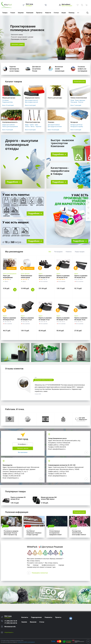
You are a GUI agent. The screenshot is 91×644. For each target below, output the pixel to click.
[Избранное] (78, 5)
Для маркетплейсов (54, 125)
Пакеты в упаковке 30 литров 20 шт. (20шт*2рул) (81, 277)
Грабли (32, 125)
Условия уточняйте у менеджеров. (26, 642)
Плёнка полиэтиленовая (79, 98)
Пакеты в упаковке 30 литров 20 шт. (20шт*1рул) (10, 320)
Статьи (56, 13)
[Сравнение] (82, 5)
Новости (48, 13)
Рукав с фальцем (80, 100)
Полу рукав (74, 102)
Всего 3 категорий (76, 130)
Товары (5, 13)
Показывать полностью (40, 573)
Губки (36, 125)
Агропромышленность (10, 122)
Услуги (13, 13)
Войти (63, 6)
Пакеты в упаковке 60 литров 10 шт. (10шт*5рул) (27, 320)
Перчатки (38, 127)
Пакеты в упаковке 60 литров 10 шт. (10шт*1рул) (81, 320)
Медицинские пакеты (32, 98)
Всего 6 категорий (30, 105)
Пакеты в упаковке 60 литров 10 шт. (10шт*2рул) (63, 320)
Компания (30, 13)
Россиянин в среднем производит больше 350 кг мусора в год (11, 533)
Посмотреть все (79, 82)
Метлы (33, 127)
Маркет (41, 274)
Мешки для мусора (9, 98)
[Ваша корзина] (86, 5)
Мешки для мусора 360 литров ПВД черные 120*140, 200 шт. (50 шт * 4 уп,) (49, 500)
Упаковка (51, 122)
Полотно (81, 102)
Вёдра (27, 125)
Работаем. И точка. (15, 409)
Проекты (39, 13)
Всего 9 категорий (30, 130)
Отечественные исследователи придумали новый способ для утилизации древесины (55, 535)
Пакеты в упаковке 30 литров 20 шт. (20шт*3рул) (63, 277)
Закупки (21, 13)
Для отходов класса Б (32, 102)
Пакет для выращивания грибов (8, 277)
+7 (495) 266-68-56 (11, 623)
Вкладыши (74, 122)
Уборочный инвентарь (33, 122)
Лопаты (27, 127)
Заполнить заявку (17, 44)
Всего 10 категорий (8, 105)
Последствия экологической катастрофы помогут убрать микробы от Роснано (79, 535)
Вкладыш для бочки (76, 125)
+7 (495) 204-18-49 (11, 621)
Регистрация (69, 6)
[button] (46, 5)
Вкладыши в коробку (77, 127)
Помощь (72, 13)
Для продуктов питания (55, 127)
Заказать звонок (23, 448)
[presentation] (29, 573)
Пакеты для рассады (55, 98)
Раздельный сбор (7, 102)
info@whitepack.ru (9, 632)
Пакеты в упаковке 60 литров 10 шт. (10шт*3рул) (45, 320)
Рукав (72, 100)
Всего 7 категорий (76, 105)
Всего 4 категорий (8, 130)
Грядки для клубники (8, 125)
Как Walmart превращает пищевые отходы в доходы (34, 533)
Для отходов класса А (32, 100)
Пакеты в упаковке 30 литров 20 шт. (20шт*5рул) (45, 277)
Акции (64, 13)
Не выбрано (30, 6)
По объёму (5, 100)
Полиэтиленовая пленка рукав (26, 277)
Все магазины (23, 452)
